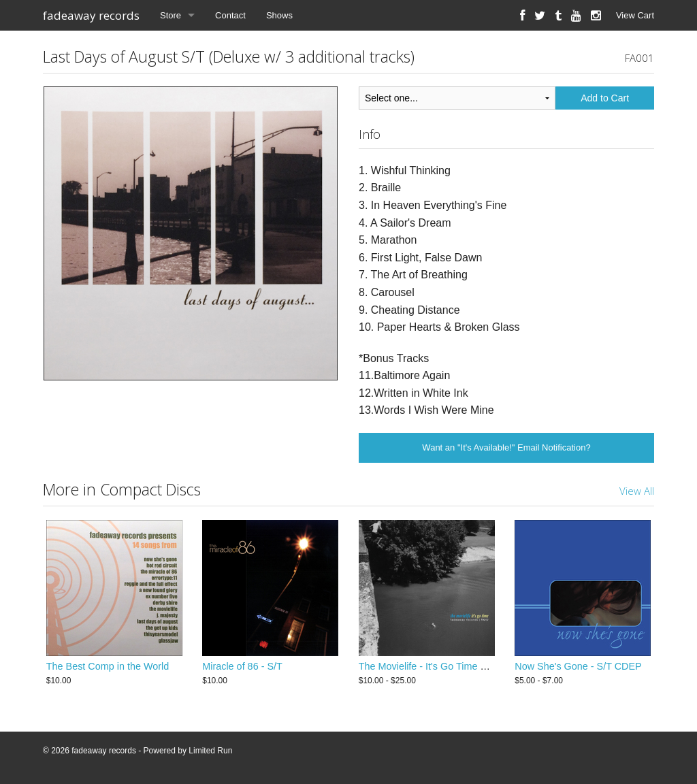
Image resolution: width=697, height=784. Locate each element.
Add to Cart (605, 98)
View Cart (635, 15)
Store (171, 15)
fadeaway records (91, 15)
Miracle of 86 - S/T (242, 666)
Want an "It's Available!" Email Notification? (506, 447)
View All (637, 491)
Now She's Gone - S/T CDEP (578, 666)
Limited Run (210, 751)
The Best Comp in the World (108, 666)
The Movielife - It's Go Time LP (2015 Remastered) (469, 666)
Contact (230, 15)
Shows (279, 15)
